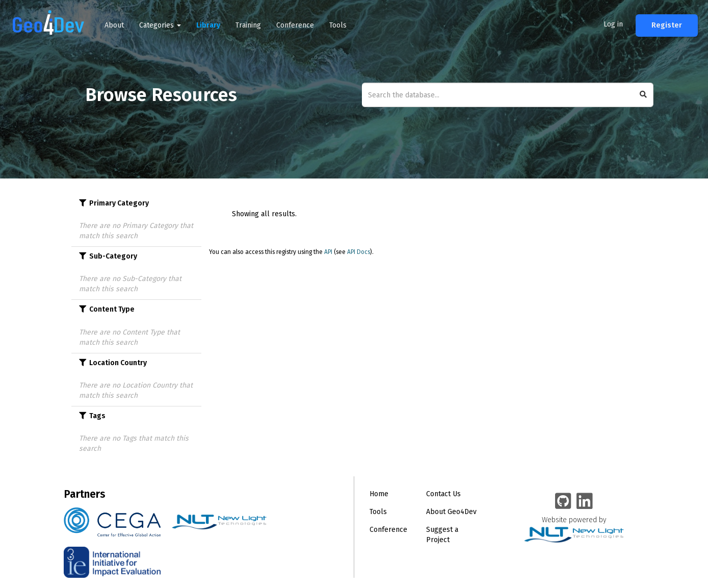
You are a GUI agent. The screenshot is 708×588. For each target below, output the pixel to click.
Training (248, 25)
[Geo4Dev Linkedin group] (585, 502)
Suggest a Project (442, 535)
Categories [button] (160, 25)
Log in (613, 24)
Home (379, 494)
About (114, 25)
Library (208, 25)
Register (667, 25)
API (328, 252)
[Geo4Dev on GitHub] (563, 502)
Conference (295, 25)
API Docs (359, 252)
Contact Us (443, 494)
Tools (338, 25)
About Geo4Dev (451, 512)
